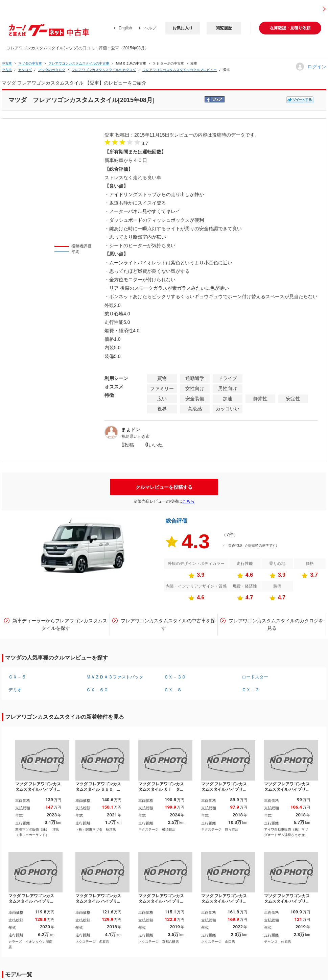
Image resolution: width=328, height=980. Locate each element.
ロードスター (255, 677)
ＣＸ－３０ (175, 677)
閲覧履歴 (224, 28)
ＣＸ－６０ (97, 690)
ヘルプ (150, 28)
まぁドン (131, 429)
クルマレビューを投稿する (164, 487)
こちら (188, 501)
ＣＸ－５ (17, 677)
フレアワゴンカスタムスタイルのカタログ (104, 70)
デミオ (15, 690)
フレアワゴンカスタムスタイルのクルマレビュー (180, 70)
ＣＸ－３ (251, 690)
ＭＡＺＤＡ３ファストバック (115, 677)
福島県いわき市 (136, 436)
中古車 (7, 63)
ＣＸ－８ (173, 690)
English (125, 28)
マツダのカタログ (52, 70)
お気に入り (183, 28)
